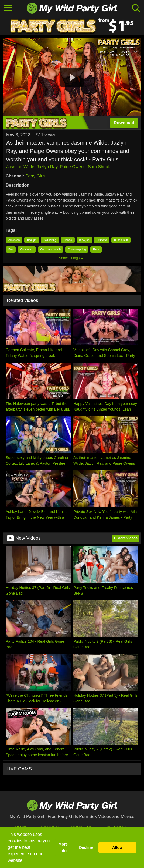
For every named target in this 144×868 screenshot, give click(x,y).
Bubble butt (121, 240)
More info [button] (63, 847)
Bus (11, 249)
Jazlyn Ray (47, 167)
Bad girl (32, 240)
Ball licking (50, 240)
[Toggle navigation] (8, 8)
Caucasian (27, 249)
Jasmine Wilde (20, 167)
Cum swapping (77, 249)
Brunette (102, 240)
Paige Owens (73, 167)
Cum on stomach (51, 249)
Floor (96, 249)
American (14, 240)
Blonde (68, 240)
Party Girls (35, 176)
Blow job (84, 240)
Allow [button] (117, 847)
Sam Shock (99, 167)
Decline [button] (86, 847)
